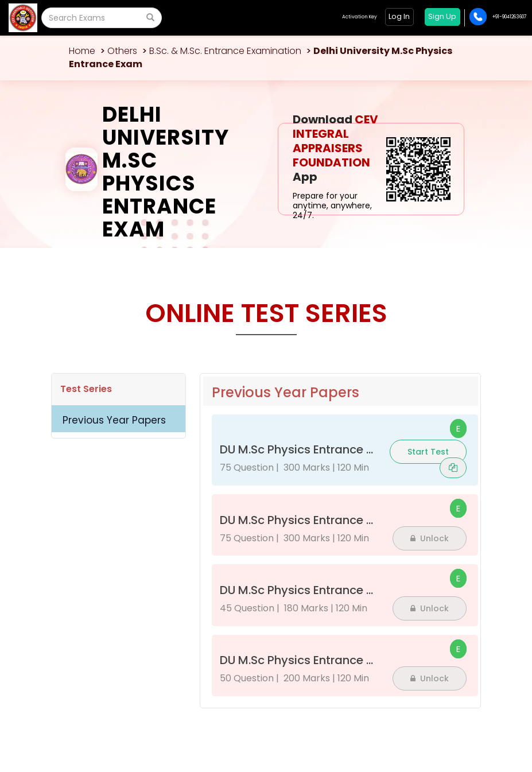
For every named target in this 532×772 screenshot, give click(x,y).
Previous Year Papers (114, 420)
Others (122, 51)
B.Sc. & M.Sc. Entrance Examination (225, 51)
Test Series (86, 389)
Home (82, 51)
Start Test (428, 452)
